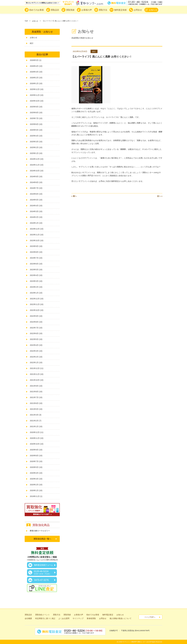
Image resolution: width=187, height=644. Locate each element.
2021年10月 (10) (37, 380)
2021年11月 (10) (37, 374)
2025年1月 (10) (36, 153)
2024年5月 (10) (36, 200)
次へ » (160, 196)
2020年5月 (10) (36, 467)
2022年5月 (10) (36, 339)
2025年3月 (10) (36, 142)
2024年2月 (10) (36, 217)
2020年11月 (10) (37, 438)
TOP (26, 21)
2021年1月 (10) (36, 426)
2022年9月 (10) (36, 316)
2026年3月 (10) (36, 72)
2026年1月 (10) (36, 83)
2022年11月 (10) (37, 304)
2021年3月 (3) (36, 415)
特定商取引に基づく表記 (45, 618)
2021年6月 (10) (36, 403)
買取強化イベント (42, 615)
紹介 (32, 43)
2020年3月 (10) (36, 479)
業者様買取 (91, 618)
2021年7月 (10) (36, 397)
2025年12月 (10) (37, 89)
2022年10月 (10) (37, 310)
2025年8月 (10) (36, 113)
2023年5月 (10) (36, 270)
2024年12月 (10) (37, 159)
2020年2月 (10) (36, 485)
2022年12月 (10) (37, 299)
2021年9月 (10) (36, 386)
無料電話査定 (135, 3)
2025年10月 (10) (37, 101)
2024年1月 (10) (36, 223)
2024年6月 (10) (36, 194)
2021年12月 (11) (37, 368)
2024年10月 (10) (37, 171)
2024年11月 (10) (37, 165)
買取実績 (67, 615)
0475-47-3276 (41, 580)
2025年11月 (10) (37, 95)
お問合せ (103, 618)
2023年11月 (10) (37, 235)
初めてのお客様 (93, 615)
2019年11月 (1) (36, 496)
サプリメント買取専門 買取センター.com (136, 642)
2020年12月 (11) (37, 432)
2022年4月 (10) (36, 345)
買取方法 (57, 615)
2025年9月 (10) (36, 107)
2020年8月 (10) (36, 456)
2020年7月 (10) (36, 461)
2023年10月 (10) (37, 240)
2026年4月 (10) (36, 66)
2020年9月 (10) (36, 450)
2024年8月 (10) (36, 182)
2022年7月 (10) (36, 328)
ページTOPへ (150, 617)
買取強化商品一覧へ (42, 539)
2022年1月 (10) (36, 362)
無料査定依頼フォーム (43, 565)
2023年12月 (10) (37, 229)
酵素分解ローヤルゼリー (40, 531)
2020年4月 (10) (36, 473)
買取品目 (28, 615)
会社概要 (28, 618)
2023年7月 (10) (36, 258)
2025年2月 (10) (36, 147)
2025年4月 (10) (36, 136)
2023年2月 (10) (36, 287)
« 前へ (74, 196)
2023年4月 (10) (36, 275)
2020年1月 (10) (36, 490)
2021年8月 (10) (36, 392)
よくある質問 (64, 618)
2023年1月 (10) (36, 293)
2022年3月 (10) (36, 351)
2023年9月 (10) (36, 246)
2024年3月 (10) (36, 211)
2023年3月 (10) (36, 281)
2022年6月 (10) (36, 333)
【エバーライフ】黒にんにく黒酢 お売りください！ (102, 57)
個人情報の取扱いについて (121, 618)
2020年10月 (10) (37, 444)
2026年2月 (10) (36, 78)
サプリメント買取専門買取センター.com (83, 3)
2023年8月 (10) (36, 252)
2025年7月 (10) (36, 118)
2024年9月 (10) (36, 177)
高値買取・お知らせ (42, 32)
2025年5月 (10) (36, 130)
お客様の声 (79, 615)
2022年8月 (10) (36, 322)
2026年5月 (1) (36, 60)
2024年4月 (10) (36, 206)
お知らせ (35, 21)
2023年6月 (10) (36, 264)
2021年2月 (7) (36, 421)
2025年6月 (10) (36, 124)
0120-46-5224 (42, 572)
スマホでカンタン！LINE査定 (42, 588)
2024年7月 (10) (36, 188)
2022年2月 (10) (36, 357)
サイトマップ (78, 618)
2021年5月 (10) (36, 409)
